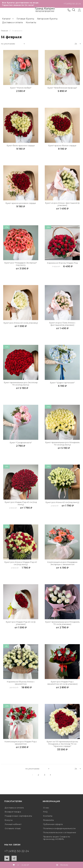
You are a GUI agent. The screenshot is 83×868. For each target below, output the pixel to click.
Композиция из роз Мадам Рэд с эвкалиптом (21, 744)
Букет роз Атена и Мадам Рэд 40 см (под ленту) (21, 564)
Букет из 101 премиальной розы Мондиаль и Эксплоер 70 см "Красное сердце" (62, 745)
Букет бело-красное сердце (21, 145)
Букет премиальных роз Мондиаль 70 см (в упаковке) (62, 624)
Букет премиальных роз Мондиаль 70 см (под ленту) (62, 444)
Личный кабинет (14, 826)
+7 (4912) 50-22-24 (72, 4)
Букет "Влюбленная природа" (62, 88)
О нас (46, 809)
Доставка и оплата (12, 22)
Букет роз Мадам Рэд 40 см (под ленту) (21, 504)
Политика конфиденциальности (61, 830)
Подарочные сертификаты (20, 817)
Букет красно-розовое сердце (21, 203)
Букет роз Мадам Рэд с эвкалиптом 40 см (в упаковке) (62, 684)
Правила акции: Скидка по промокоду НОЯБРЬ (58, 839)
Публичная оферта (54, 826)
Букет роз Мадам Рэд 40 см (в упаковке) (21, 624)
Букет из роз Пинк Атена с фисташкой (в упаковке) (62, 324)
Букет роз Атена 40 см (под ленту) (62, 504)
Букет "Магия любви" (21, 88)
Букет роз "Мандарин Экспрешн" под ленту (21, 264)
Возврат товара (14, 813)
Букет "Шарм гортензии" (62, 383)
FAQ (46, 813)
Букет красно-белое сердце (62, 145)
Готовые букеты (25, 19)
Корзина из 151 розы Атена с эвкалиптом (21, 684)
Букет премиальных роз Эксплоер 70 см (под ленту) (21, 384)
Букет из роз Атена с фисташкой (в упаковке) (62, 204)
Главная (5, 31)
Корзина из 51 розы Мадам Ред (62, 263)
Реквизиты (49, 821)
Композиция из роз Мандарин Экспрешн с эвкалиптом (62, 564)
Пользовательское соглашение (61, 834)
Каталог (8, 19)
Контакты (31, 22)
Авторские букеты (47, 19)
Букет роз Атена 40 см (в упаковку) (21, 324)
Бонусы (9, 821)
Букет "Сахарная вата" (21, 443)
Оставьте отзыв (13, 830)
